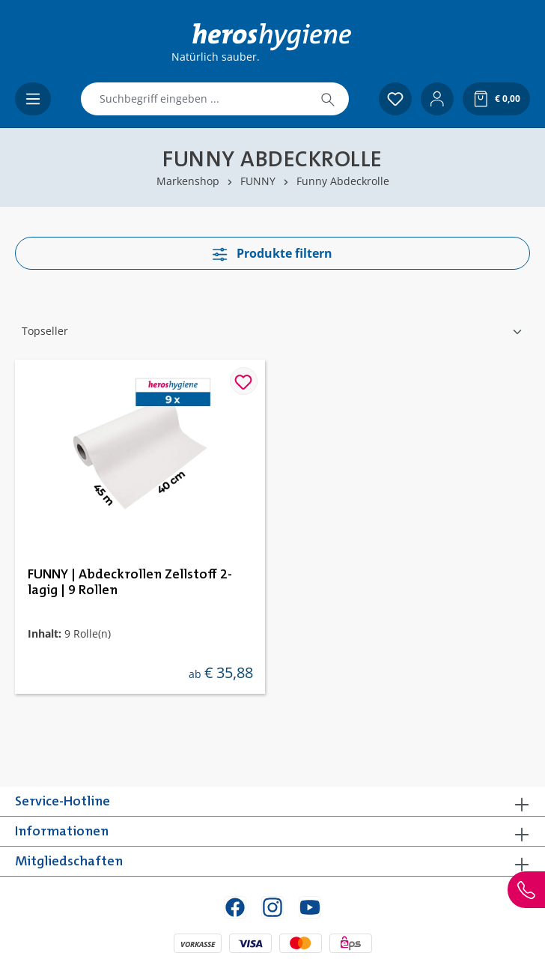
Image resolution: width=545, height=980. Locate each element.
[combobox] (194, 99)
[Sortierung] (272, 331)
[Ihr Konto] (437, 99)
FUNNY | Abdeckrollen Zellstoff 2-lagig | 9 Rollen (130, 583)
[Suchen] (328, 99)
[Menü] (33, 99)
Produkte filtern (272, 253)
